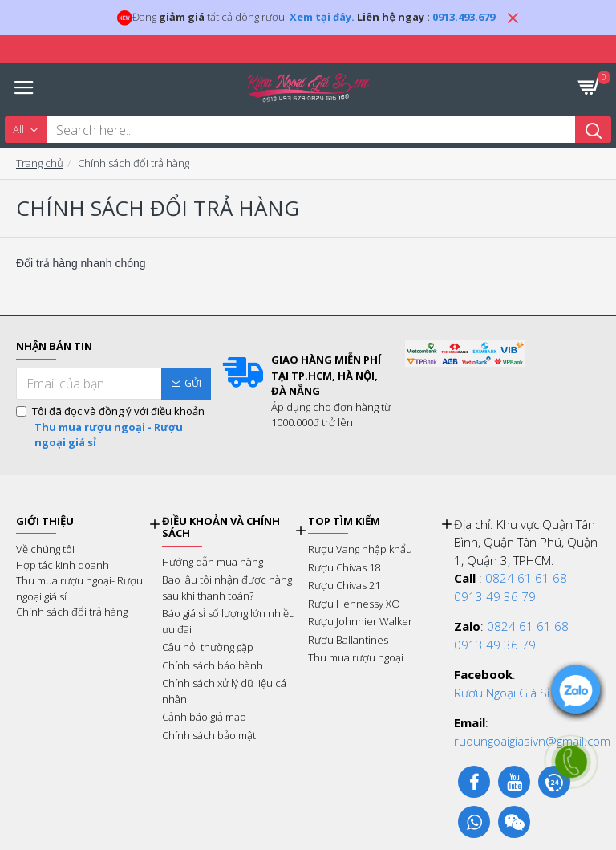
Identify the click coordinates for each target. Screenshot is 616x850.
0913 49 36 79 (495, 596)
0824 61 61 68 (526, 578)
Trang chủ (40, 163)
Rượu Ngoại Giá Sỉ (502, 693)
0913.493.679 (464, 17)
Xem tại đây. (322, 17)
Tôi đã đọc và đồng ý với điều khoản (113, 427)
